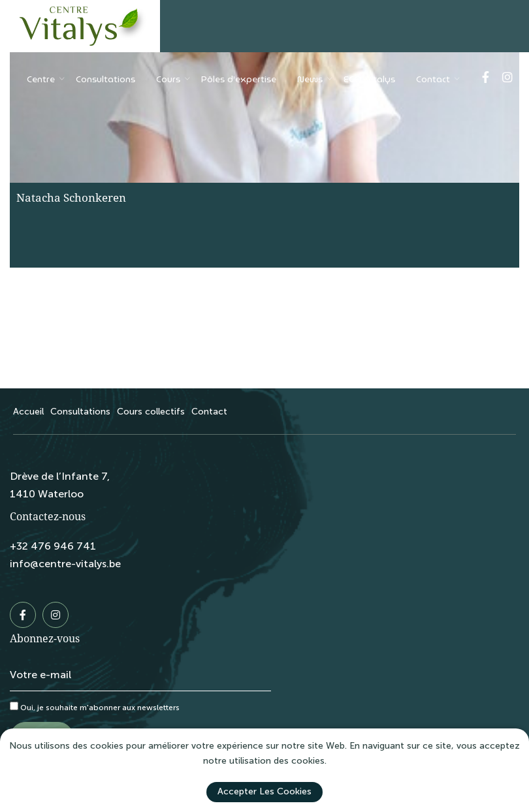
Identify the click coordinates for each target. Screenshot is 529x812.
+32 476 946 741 (53, 546)
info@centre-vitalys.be (65, 564)
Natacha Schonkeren (71, 197)
